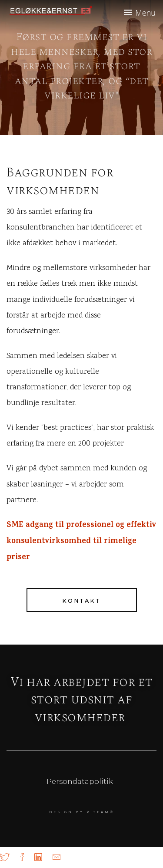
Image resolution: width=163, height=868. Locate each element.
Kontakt (81, 601)
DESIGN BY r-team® (82, 812)
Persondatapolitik (80, 782)
